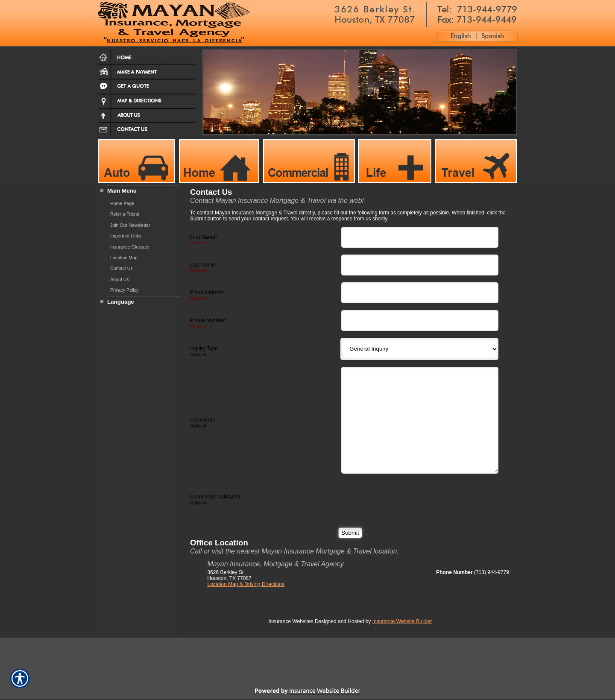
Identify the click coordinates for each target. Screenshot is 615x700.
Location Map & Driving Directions (246, 584)
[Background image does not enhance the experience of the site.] (137, 192)
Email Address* (207, 293)
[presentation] (409, 497)
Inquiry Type (204, 349)
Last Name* (204, 265)
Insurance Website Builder (402, 621)
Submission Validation (215, 497)
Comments (202, 420)
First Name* (204, 237)
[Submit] (350, 533)
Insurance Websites (291, 621)
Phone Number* (208, 320)
